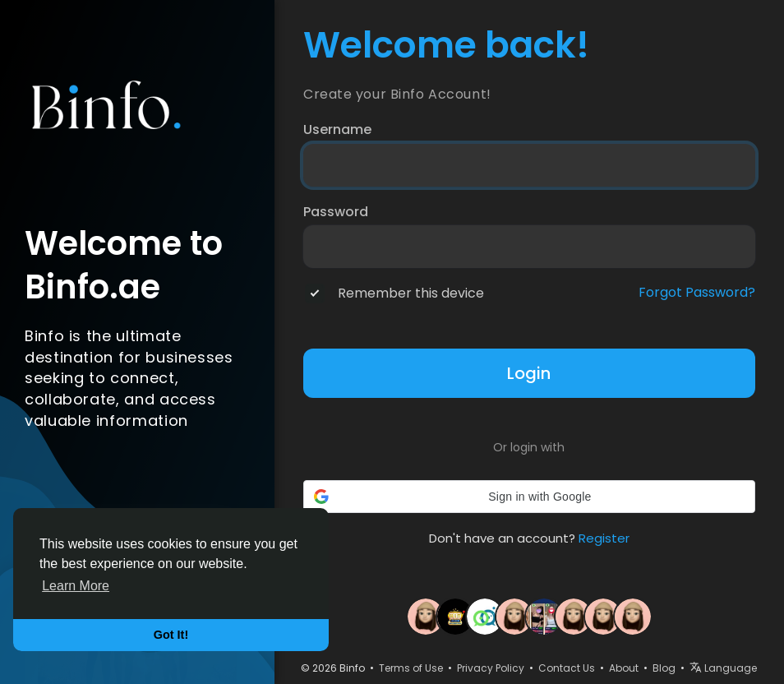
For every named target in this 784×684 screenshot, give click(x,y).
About (624, 668)
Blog (664, 668)
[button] (529, 497)
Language (723, 668)
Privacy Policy (491, 668)
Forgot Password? (697, 293)
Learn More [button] (76, 586)
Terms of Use (411, 668)
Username (337, 130)
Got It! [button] (171, 635)
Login (529, 373)
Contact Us (567, 668)
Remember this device (411, 293)
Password (336, 212)
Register (604, 538)
